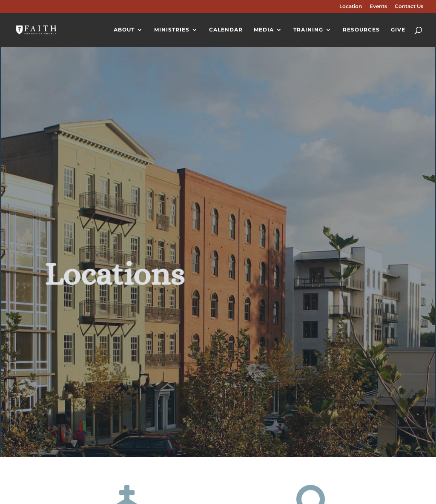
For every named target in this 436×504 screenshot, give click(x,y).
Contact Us (409, 7)
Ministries (172, 30)
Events (378, 7)
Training (308, 30)
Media (264, 30)
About (124, 30)
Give (398, 30)
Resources (361, 30)
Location (351, 7)
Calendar (226, 30)
